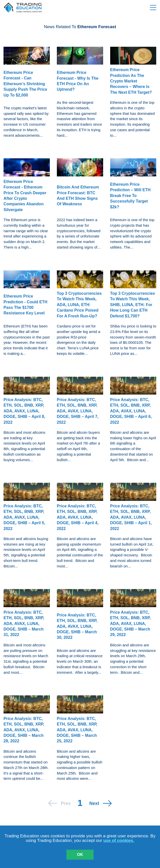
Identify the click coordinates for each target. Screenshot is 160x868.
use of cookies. (119, 840)
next (94, 803)
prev (66, 803)
